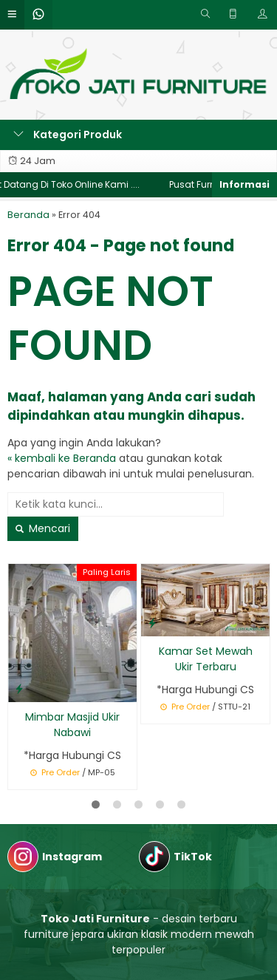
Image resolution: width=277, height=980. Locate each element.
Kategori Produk (68, 135)
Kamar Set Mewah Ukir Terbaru (206, 659)
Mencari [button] (43, 528)
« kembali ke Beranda (62, 458)
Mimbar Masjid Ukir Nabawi (72, 725)
